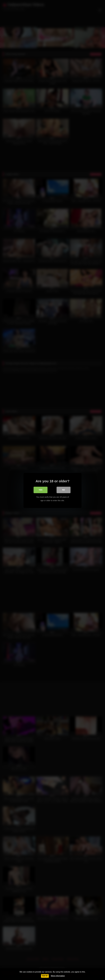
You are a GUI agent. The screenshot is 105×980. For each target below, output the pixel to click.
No (64, 489)
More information (58, 976)
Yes (41, 489)
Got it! (45, 976)
